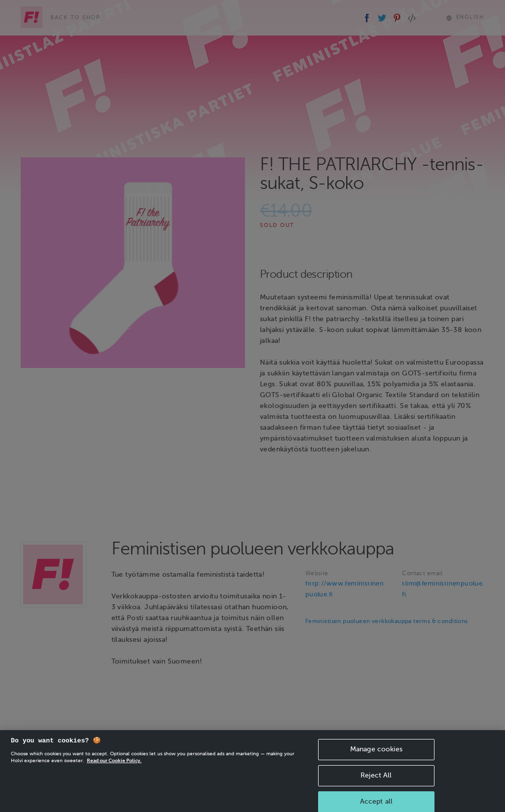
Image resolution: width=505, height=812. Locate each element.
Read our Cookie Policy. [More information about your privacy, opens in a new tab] (114, 765)
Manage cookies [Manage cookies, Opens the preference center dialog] (376, 754)
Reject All (376, 780)
